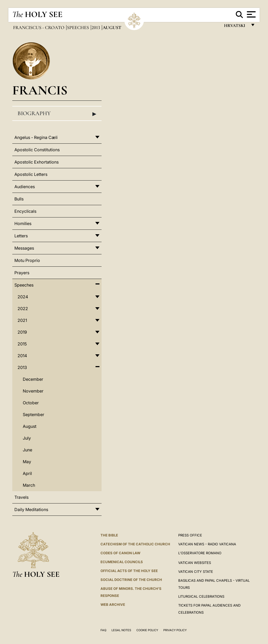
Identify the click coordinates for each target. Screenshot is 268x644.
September (33, 415)
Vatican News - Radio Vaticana (207, 544)
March (29, 485)
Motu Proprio (27, 260)
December (33, 379)
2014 (22, 356)
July (27, 438)
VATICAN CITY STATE (196, 572)
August (30, 426)
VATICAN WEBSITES (195, 563)
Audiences (25, 187)
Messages (24, 248)
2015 (22, 344)
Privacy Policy (175, 630)
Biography (57, 114)
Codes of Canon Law (120, 553)
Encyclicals (25, 211)
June (27, 450)
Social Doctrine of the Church (131, 580)
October (31, 403)
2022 (23, 309)
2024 (23, 297)
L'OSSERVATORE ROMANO (200, 553)
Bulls (19, 199)
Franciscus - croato (39, 27)
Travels (21, 497)
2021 (22, 320)
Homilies (23, 223)
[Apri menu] (251, 14)
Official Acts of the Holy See (129, 571)
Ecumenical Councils (122, 562)
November (33, 391)
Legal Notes (121, 630)
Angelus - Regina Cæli (36, 137)
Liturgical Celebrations (201, 596)
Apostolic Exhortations (37, 162)
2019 (22, 332)
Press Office (190, 535)
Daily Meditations (31, 509)
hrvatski (236, 27)
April (27, 473)
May (27, 462)
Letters (21, 236)
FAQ (103, 630)
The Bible (109, 535)
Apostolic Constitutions (37, 150)
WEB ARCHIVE (113, 604)
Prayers (22, 273)
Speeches (79, 27)
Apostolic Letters (31, 174)
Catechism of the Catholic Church (135, 544)
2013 (96, 27)
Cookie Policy (147, 630)
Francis (40, 90)
